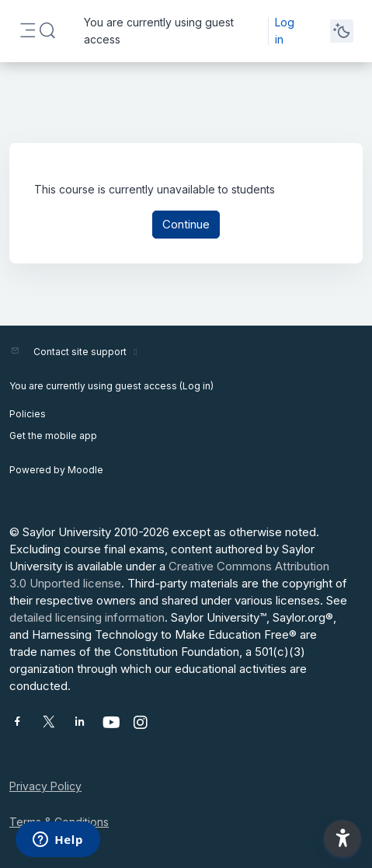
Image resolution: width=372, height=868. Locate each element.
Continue (186, 224)
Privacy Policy (45, 786)
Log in (285, 31)
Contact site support (87, 352)
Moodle (85, 470)
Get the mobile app (53, 436)
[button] (47, 31)
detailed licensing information (87, 617)
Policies (28, 414)
